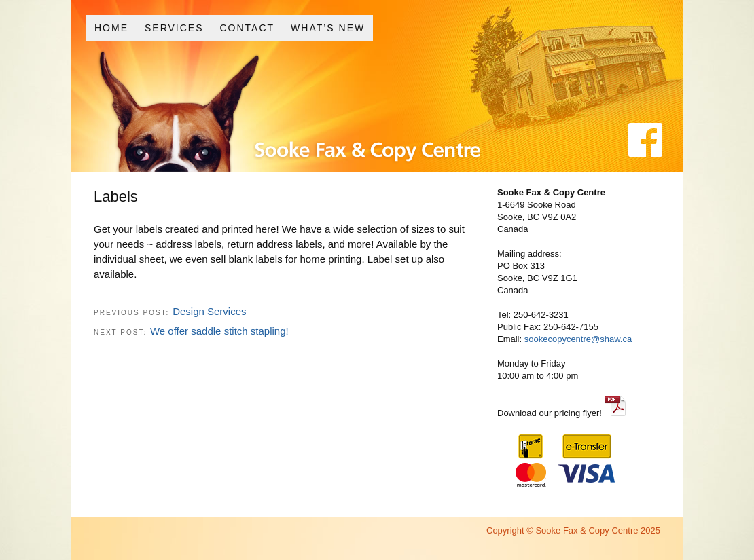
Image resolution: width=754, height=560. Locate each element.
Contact (247, 28)
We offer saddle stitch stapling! (219, 331)
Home (111, 28)
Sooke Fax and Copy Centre (332, 121)
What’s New (328, 28)
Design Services (209, 311)
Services (174, 28)
